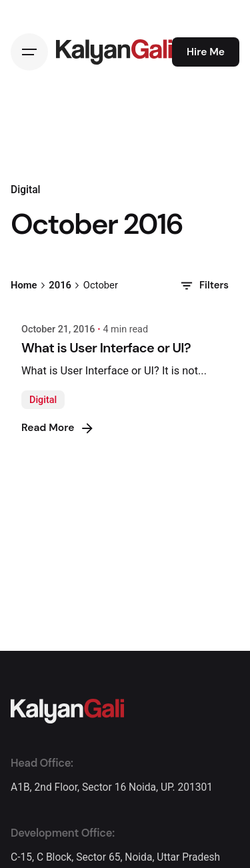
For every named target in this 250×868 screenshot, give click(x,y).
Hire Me (206, 52)
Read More (58, 428)
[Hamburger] (29, 52)
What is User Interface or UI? (106, 348)
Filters (204, 286)
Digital (43, 400)
